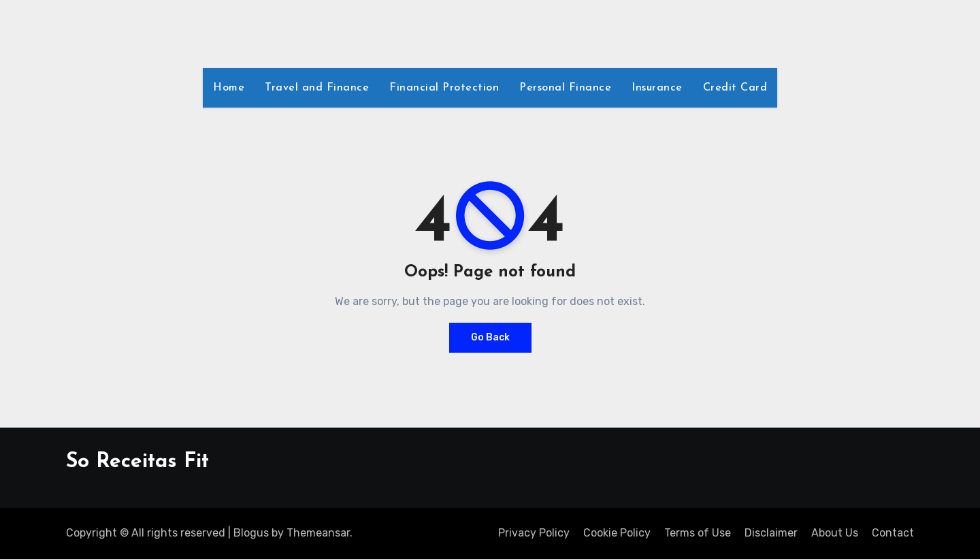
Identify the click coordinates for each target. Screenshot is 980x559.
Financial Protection (444, 88)
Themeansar (318, 533)
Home (229, 88)
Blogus (251, 533)
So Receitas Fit (137, 462)
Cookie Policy (617, 533)
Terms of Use (698, 533)
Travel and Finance (317, 88)
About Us (835, 533)
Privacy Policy (534, 533)
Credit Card (735, 88)
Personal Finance (565, 88)
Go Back (490, 337)
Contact (893, 533)
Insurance (657, 88)
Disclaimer (771, 533)
